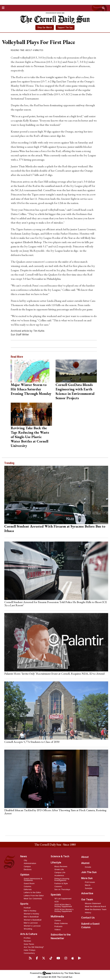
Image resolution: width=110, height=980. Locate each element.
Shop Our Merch (45, 27)
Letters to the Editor (32, 892)
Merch (88, 885)
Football (27, 908)
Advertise (87, 893)
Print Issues (90, 882)
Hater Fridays (30, 950)
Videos (58, 930)
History (88, 913)
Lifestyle (56, 863)
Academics (59, 875)
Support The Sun (65, 27)
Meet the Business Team (96, 909)
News (24, 856)
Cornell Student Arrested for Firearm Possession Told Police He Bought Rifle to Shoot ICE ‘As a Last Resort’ (56, 604)
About (85, 857)
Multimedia (57, 916)
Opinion (25, 875)
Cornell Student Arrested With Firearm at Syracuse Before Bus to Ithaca (55, 528)
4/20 (57, 902)
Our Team (87, 899)
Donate (88, 867)
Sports (24, 904)
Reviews (27, 941)
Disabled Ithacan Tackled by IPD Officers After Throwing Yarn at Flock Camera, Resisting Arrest (55, 812)
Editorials (28, 889)
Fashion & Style (61, 883)
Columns (27, 886)
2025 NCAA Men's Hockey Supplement (63, 905)
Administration (30, 863)
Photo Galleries (61, 923)
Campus (27, 866)
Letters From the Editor (34, 896)
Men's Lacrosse (31, 923)
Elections (28, 869)
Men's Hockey (30, 911)
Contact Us (88, 918)
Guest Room (29, 883)
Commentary (29, 953)
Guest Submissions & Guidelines (33, 880)
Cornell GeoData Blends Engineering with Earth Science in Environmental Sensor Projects (75, 391)
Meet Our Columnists (33, 899)
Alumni (85, 863)
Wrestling (28, 929)
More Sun (87, 878)
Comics (58, 920)
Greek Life (59, 869)
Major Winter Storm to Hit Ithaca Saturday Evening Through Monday (31, 389)
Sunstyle (89, 888)
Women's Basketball (33, 920)
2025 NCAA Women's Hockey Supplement (64, 910)
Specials (56, 895)
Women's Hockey (31, 914)
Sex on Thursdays (62, 889)
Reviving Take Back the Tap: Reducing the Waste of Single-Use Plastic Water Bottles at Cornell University (30, 437)
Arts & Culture (29, 934)
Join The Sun (89, 872)
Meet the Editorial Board (95, 906)
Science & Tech (60, 856)
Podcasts (58, 926)
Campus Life (60, 872)
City (25, 860)
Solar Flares (29, 944)
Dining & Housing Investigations (62, 880)
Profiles (27, 938)
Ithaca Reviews (61, 866)
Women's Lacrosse (32, 926)
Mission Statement (93, 903)
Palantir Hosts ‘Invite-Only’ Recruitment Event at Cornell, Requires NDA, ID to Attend (54, 674)
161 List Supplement (63, 899)
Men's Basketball (31, 917)
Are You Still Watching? (34, 947)
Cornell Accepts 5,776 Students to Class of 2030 (32, 742)
